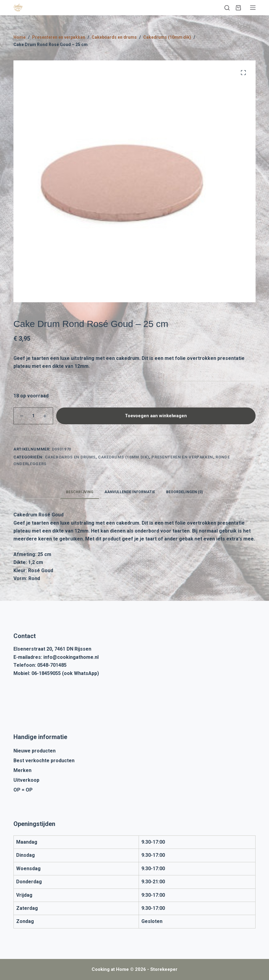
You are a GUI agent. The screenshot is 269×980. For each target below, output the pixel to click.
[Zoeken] (227, 8)
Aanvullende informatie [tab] (130, 492)
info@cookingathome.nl (71, 657)
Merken (22, 770)
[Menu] (253, 8)
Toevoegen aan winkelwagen (156, 416)
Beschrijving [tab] (80, 492)
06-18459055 (46, 673)
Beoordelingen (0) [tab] (184, 492)
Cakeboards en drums (70, 457)
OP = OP (23, 790)
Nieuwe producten (35, 751)
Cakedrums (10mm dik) (124, 457)
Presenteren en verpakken (182, 457)
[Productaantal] (33, 416)
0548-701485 (52, 665)
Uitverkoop (26, 780)
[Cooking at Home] (18, 8)
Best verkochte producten (44, 761)
